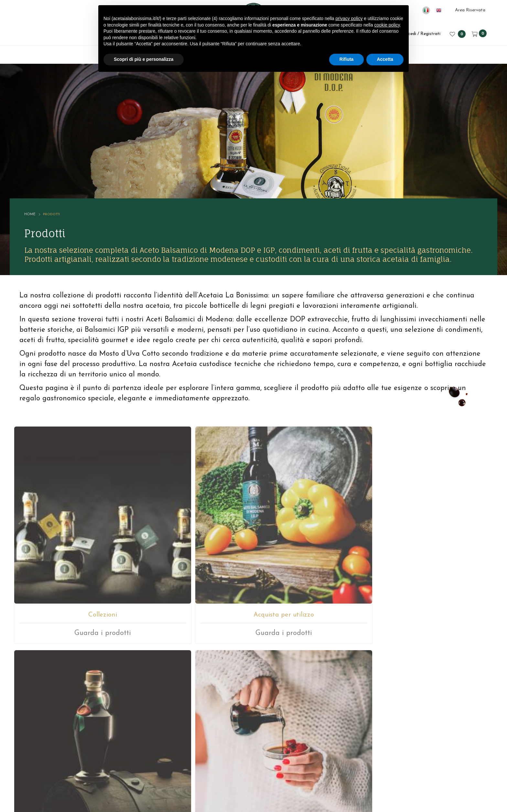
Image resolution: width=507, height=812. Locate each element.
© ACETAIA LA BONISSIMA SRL (166, 770)
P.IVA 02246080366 (236, 770)
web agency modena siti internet (254, 791)
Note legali (281, 770)
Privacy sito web (321, 770)
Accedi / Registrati (417, 34)
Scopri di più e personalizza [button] (144, 59)
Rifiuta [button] (347, 59)
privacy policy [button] (349, 18)
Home (44, 165)
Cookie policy (364, 770)
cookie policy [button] (387, 25)
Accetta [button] (385, 59)
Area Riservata (470, 10)
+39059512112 (270, 697)
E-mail (229, 697)
